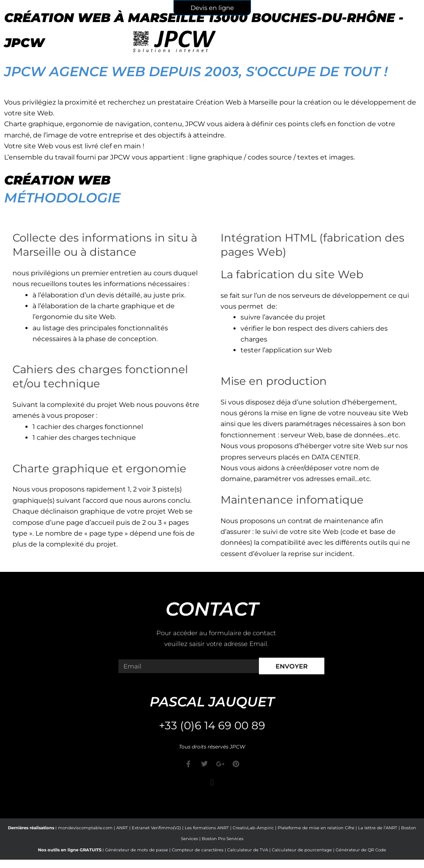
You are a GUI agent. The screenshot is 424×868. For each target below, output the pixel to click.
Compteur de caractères (198, 850)
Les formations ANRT (207, 828)
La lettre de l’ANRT (378, 828)
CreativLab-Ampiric (253, 828)
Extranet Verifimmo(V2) (156, 828)
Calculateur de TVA (248, 850)
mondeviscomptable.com (85, 828)
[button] (212, 782)
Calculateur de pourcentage (302, 850)
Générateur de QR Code (361, 850)
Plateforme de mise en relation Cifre (316, 828)
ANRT (122, 828)
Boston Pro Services (223, 839)
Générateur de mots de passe (137, 850)
